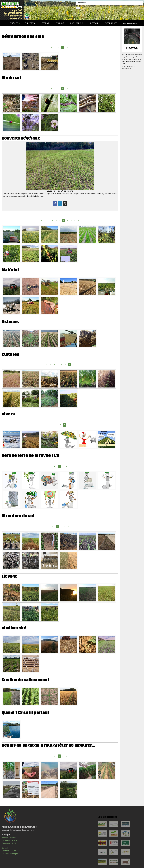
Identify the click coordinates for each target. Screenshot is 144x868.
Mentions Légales (9, 851)
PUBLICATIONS (77, 23)
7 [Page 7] (67, 221)
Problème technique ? (10, 854)
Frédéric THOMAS (9, 838)
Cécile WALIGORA (9, 840)
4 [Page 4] (56, 221)
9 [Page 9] (75, 221)
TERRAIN (46, 23)
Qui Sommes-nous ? (131, 23)
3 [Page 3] (52, 221)
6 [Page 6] (66, 365)
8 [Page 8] (71, 221)
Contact (5, 848)
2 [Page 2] (59, 47)
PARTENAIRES (111, 23)
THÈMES (14, 23)
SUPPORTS (30, 23)
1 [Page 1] (55, 47)
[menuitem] (4, 23)
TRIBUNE (60, 23)
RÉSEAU (94, 23)
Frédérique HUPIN (9, 843)
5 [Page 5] (60, 221)
